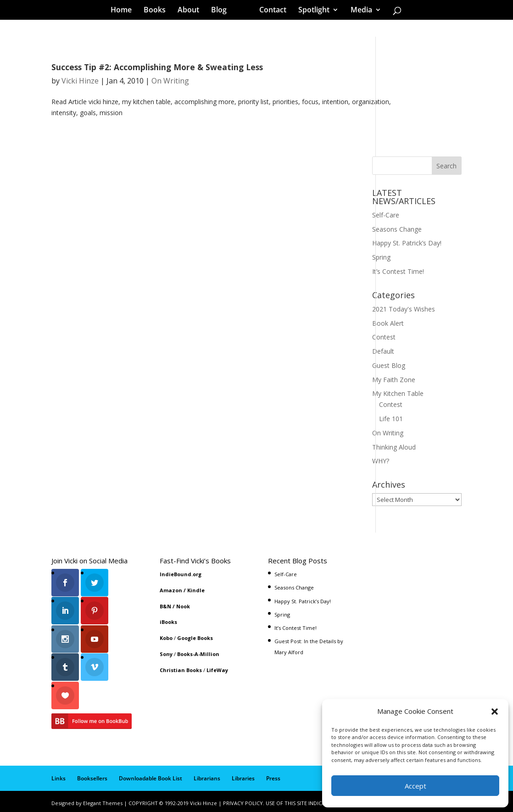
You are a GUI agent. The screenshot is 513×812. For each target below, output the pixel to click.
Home (124, 11)
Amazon (171, 590)
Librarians (207, 775)
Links (59, 775)
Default (383, 351)
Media (358, 11)
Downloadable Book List (151, 775)
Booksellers (92, 775)
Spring (381, 257)
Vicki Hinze (80, 81)
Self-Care (386, 215)
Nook (183, 606)
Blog (222, 11)
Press (273, 775)
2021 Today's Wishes (404, 309)
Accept (415, 786)
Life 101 (391, 419)
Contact (270, 11)
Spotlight (311, 11)
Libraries (243, 775)
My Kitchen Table (398, 393)
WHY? (381, 461)
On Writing (170, 81)
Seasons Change (397, 229)
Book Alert (388, 323)
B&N (165, 606)
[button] (495, 712)
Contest (384, 337)
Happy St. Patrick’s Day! (407, 243)
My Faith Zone (394, 380)
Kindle (196, 590)
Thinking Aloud (394, 447)
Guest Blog (389, 365)
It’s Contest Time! (398, 271)
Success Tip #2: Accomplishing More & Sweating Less (157, 67)
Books (158, 11)
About (192, 11)
